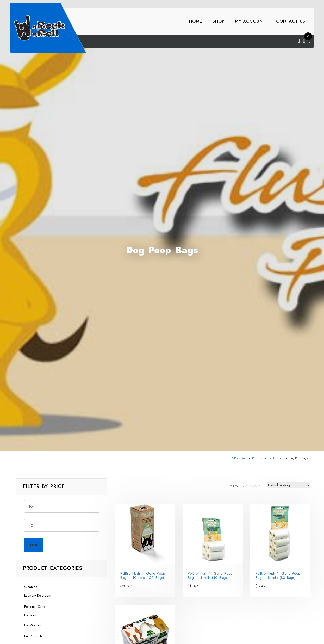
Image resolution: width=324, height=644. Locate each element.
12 (243, 486)
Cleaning (31, 587)
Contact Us (291, 21)
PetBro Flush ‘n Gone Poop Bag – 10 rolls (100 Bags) (143, 575)
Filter (34, 545)
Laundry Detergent (38, 595)
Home (196, 21)
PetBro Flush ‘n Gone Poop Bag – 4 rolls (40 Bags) (210, 575)
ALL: (257, 486)
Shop (219, 21)
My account (250, 21)
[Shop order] (289, 485)
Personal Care (34, 607)
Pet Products (33, 636)
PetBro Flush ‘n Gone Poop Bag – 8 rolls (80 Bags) (278, 575)
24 (250, 486)
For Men (30, 615)
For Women (33, 625)
